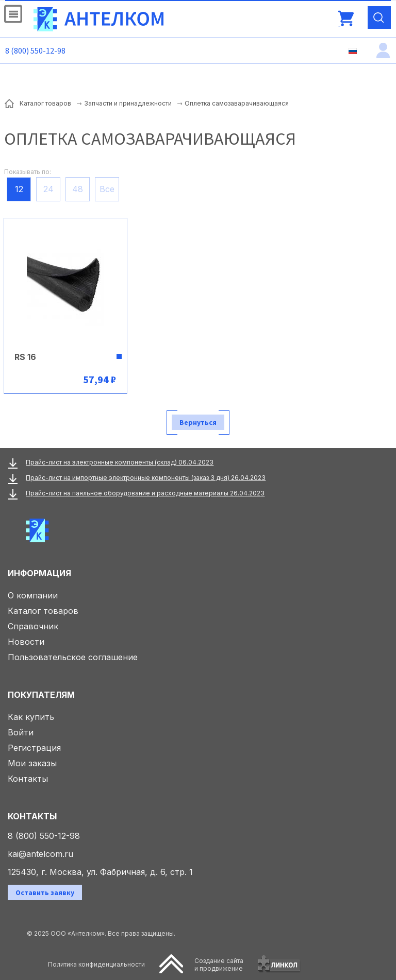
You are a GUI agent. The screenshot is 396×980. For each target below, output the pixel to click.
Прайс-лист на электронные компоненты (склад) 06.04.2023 (120, 462)
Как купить (31, 717)
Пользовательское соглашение (73, 657)
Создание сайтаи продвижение (219, 965)
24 (48, 189)
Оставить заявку (45, 892)
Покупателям (41, 695)
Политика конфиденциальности (96, 964)
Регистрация (34, 748)
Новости (26, 642)
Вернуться (198, 422)
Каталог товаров (43, 611)
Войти (21, 732)
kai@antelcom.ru (40, 854)
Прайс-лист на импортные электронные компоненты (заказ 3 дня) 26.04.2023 (146, 478)
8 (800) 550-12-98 (35, 50)
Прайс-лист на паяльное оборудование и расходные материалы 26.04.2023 (145, 493)
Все (107, 189)
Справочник (33, 626)
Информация (39, 573)
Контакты (28, 779)
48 (78, 189)
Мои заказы (32, 763)
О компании (33, 595)
